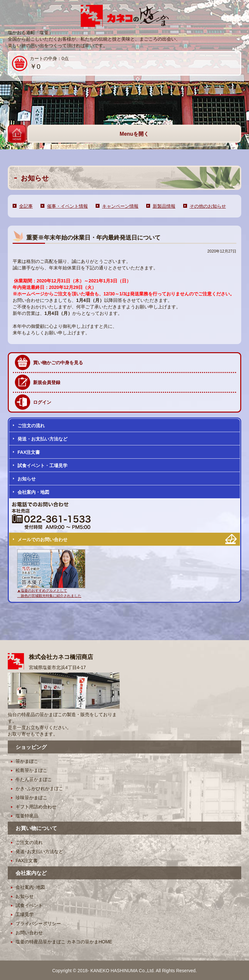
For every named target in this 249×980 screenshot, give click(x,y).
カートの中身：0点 (40, 63)
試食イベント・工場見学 (42, 465)
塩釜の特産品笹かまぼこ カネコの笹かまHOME (64, 942)
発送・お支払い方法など (42, 439)
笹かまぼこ (27, 761)
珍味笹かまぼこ (31, 798)
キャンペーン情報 (120, 206)
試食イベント (29, 905)
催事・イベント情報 (67, 206)
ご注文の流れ (31, 426)
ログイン (42, 402)
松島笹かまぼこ (31, 770)
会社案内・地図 (33, 492)
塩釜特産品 (27, 816)
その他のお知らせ (208, 206)
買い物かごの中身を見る (58, 363)
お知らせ (27, 479)
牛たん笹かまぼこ (34, 779)
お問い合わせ (29, 933)
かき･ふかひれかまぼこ (39, 788)
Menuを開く (134, 134)
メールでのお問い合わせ (42, 540)
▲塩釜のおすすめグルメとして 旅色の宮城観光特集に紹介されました (51, 590)
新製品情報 (164, 206)
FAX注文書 (29, 452)
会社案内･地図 (30, 887)
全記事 (26, 206)
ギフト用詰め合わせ (36, 807)
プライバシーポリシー (38, 924)
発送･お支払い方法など (39, 851)
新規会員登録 (47, 382)
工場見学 (25, 914)
